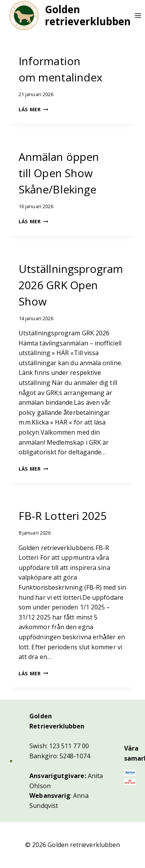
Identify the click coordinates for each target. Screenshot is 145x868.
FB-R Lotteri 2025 (63, 516)
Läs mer (33, 109)
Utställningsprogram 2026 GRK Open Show (71, 285)
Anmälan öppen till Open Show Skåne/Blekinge (59, 173)
